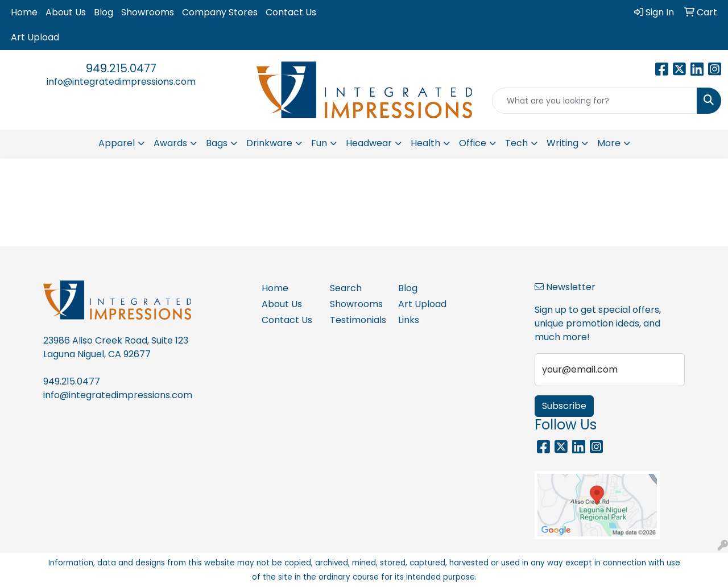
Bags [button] (217, 143)
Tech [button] (516, 143)
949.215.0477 (121, 68)
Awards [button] (170, 143)
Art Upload (35, 37)
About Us (66, 12)
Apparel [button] (117, 143)
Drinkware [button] (269, 143)
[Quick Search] (595, 101)
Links (409, 320)
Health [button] (425, 143)
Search (346, 288)
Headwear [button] (369, 143)
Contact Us (291, 12)
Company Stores (220, 12)
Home (24, 12)
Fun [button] (319, 143)
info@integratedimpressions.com (121, 82)
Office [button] (473, 143)
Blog (104, 12)
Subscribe (564, 406)
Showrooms (148, 12)
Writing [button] (562, 143)
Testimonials (357, 320)
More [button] (609, 143)
